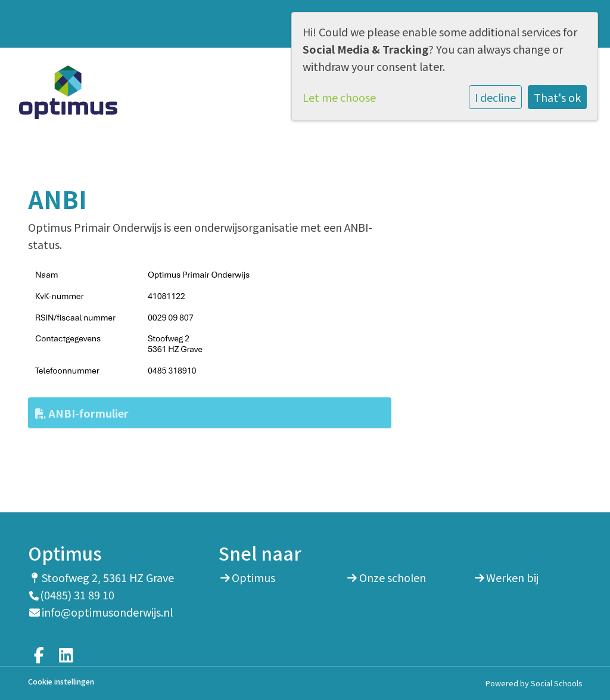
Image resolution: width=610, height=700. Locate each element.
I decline (495, 97)
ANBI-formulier (82, 413)
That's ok (557, 97)
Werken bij (512, 577)
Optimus (253, 577)
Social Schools (556, 683)
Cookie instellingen (61, 682)
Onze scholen (393, 577)
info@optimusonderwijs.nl (107, 612)
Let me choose (339, 97)
